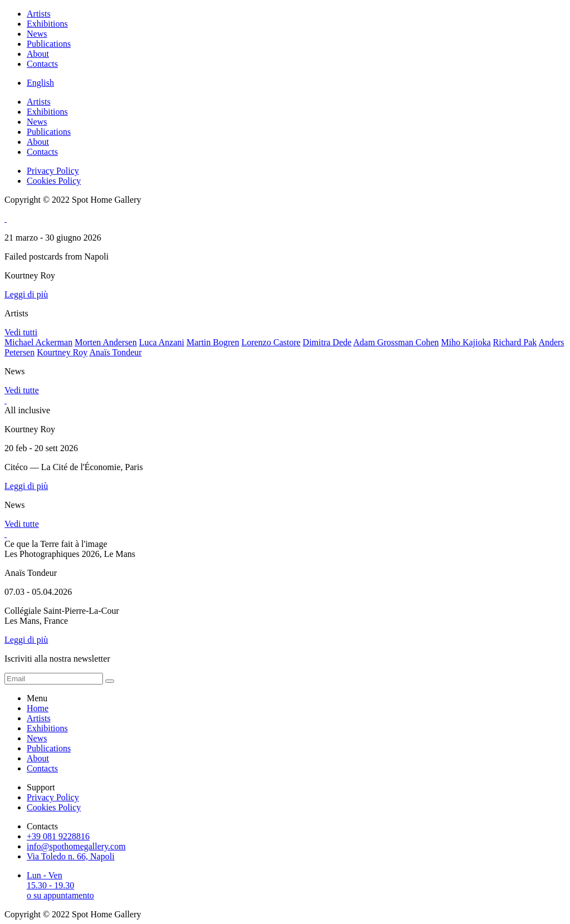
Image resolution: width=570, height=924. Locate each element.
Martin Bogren (213, 342)
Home (38, 708)
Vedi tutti (21, 332)
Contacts (42, 64)
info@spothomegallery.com (76, 846)
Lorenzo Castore (271, 342)
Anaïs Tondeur (115, 352)
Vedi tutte (22, 390)
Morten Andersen (106, 342)
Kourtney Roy (62, 352)
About (38, 54)
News (37, 34)
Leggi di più (26, 294)
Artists (39, 14)
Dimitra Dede (327, 342)
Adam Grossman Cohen (396, 342)
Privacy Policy (53, 171)
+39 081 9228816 (58, 836)
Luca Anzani (162, 342)
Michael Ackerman (38, 342)
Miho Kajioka (466, 342)
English (40, 83)
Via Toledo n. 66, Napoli (71, 856)
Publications (49, 44)
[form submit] (110, 681)
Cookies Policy (54, 181)
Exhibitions (47, 24)
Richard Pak (515, 342)
